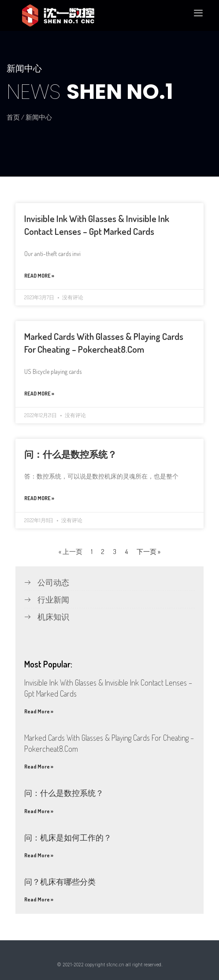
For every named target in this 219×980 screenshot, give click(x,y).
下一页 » (148, 552)
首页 (13, 117)
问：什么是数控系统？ (71, 454)
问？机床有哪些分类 (60, 882)
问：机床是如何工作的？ (68, 837)
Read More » (39, 276)
